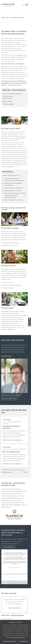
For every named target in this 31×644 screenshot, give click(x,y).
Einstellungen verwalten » (18, 637)
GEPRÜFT (26, 472)
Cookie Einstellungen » (14, 567)
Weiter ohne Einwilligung (10, 641)
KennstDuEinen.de (7, 472)
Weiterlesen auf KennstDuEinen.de (12, 440)
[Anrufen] (30, 322)
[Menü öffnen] (30, 319)
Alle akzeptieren (24, 641)
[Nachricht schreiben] (30, 325)
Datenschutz (12, 622)
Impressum (19, 622)
